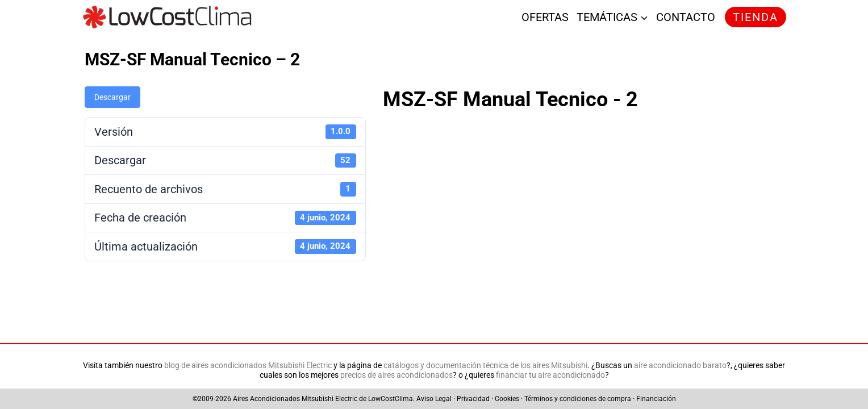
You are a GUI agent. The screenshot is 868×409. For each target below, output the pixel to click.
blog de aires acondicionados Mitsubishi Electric (248, 366)
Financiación (656, 399)
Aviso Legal (434, 399)
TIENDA (756, 17)
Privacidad (473, 399)
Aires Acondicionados (266, 399)
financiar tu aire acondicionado (550, 375)
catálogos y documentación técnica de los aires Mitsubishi (485, 366)
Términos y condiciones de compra (578, 399)
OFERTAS (545, 17)
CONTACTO (686, 17)
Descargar (112, 97)
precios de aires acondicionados (397, 375)
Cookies (507, 399)
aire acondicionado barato (680, 366)
